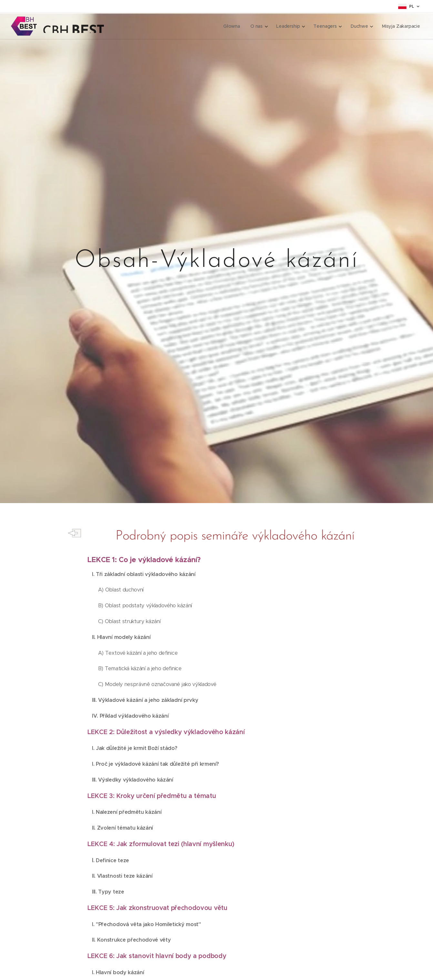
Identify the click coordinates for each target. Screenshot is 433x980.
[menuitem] (232, 26)
